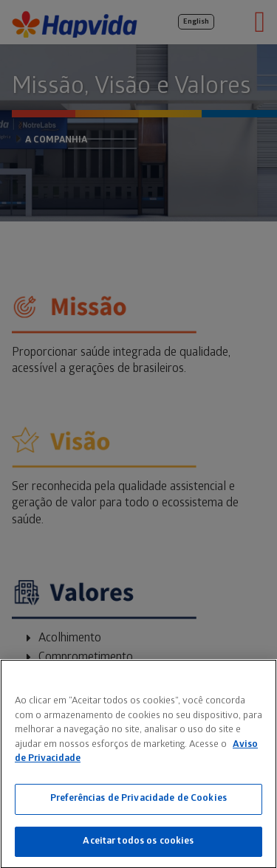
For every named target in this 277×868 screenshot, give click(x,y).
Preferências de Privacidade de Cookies (138, 800)
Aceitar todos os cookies (138, 843)
